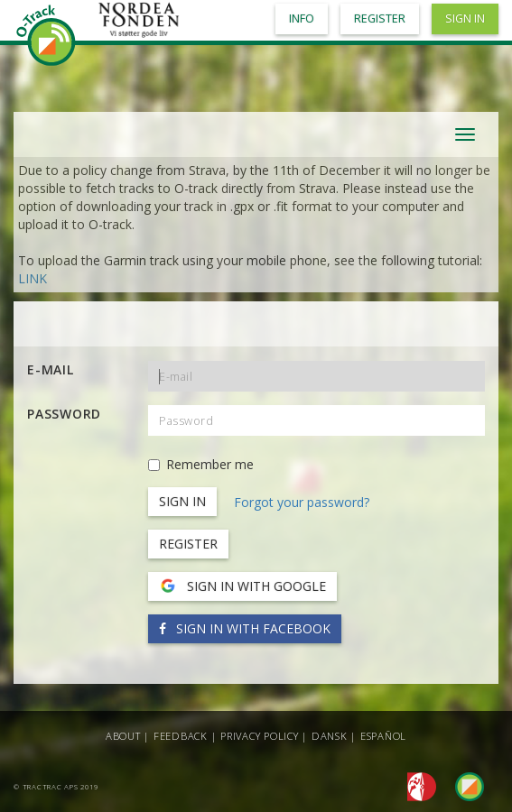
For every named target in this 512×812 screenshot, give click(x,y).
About (123, 736)
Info (302, 18)
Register (188, 544)
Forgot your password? (302, 502)
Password (64, 414)
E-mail (51, 369)
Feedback (181, 736)
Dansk (330, 736)
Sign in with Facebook (245, 628)
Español (383, 736)
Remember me (201, 464)
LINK (33, 278)
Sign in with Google (242, 586)
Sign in (465, 18)
